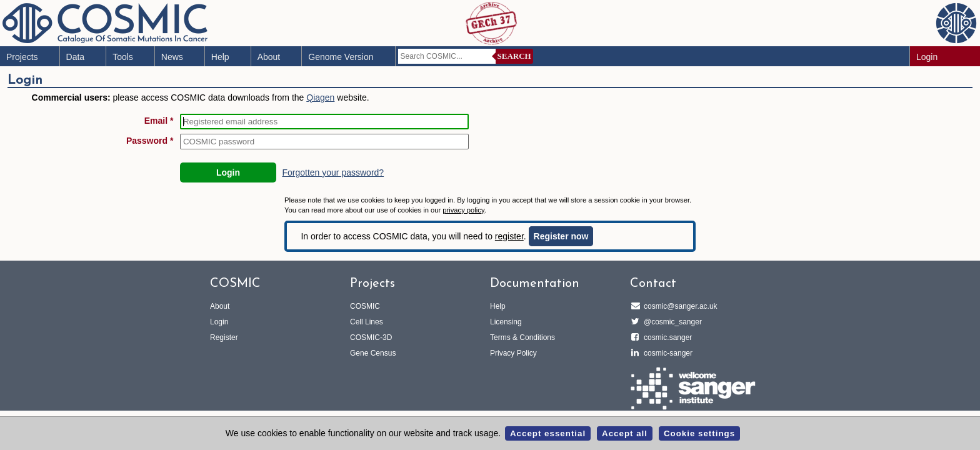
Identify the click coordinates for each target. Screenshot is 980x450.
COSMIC (365, 306)
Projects (22, 57)
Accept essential (548, 433)
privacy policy (463, 210)
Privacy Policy (513, 353)
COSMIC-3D (371, 337)
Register (224, 337)
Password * (150, 141)
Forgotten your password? (333, 172)
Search (514, 56)
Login (927, 57)
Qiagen (320, 97)
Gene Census (373, 353)
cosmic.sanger (666, 337)
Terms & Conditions (522, 337)
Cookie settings (699, 433)
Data (76, 57)
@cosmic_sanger (671, 322)
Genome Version (341, 57)
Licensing (506, 322)
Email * (159, 121)
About (269, 57)
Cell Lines (367, 322)
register (509, 236)
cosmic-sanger (666, 353)
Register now (561, 236)
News (172, 57)
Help (220, 57)
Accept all (625, 433)
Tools (123, 57)
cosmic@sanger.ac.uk (679, 306)
